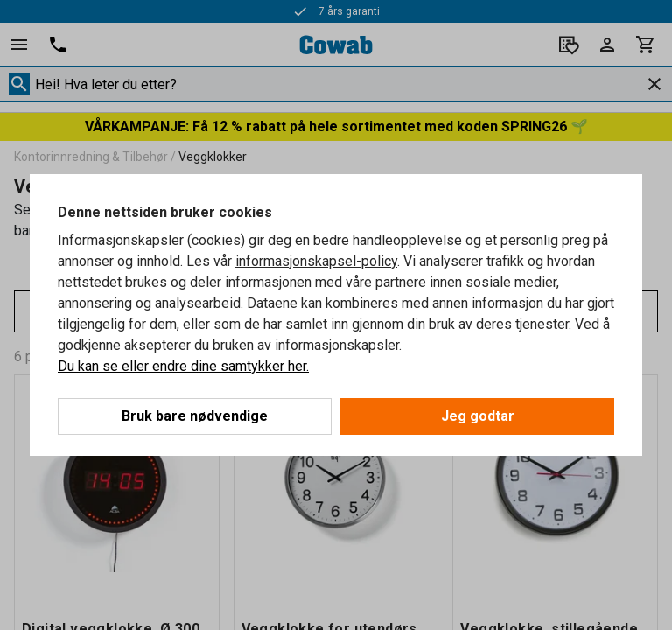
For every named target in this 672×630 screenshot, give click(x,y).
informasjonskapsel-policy (316, 261)
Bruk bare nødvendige (195, 416)
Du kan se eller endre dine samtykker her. (183, 366)
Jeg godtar (478, 416)
